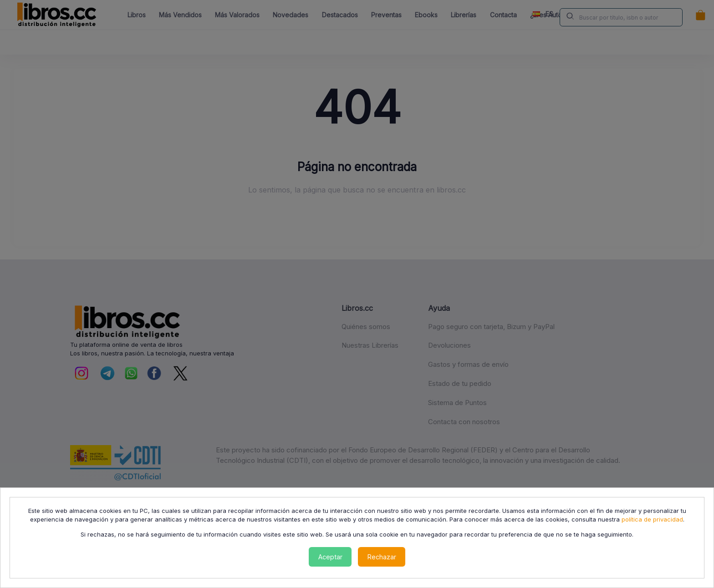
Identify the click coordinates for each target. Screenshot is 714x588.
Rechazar (382, 557)
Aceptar (330, 557)
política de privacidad (652, 519)
